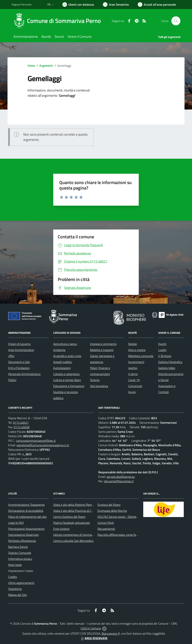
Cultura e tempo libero (67, 380)
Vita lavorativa (99, 386)
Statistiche (15, 589)
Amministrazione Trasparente (26, 505)
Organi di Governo (19, 344)
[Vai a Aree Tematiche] (116, 5)
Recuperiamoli (106, 529)
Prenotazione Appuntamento (26, 529)
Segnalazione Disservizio (23, 535)
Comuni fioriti (106, 523)
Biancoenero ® (111, 633)
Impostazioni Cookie (21, 571)
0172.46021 (21, 423)
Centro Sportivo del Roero (69, 517)
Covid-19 (134, 380)
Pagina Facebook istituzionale (72, 523)
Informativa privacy (20, 559)
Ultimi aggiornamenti (21, 583)
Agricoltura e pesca (65, 344)
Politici (12, 380)
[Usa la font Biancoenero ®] (78, 5)
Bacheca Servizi (18, 547)
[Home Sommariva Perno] (58, 21)
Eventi (162, 344)
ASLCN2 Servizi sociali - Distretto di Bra (122, 517)
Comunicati (135, 386)
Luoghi (162, 350)
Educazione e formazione (69, 386)
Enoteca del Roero (109, 505)
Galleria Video (167, 368)
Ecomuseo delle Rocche (112, 511)
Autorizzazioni (62, 368)
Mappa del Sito (18, 595)
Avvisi (132, 392)
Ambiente (59, 350)
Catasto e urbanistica (66, 374)
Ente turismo (61, 529)
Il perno (133, 374)
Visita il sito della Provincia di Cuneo (75, 511)
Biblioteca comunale (141, 356)
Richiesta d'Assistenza (22, 541)
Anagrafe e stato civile (67, 356)
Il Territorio (165, 356)
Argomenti (46, 66)
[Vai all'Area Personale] (157, 5)
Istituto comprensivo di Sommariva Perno (79, 535)
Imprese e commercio (103, 344)
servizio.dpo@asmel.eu (121, 477)
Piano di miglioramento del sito (27, 517)
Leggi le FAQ (16, 523)
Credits (13, 577)
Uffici (11, 356)
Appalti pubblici (63, 362)
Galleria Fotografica (170, 362)
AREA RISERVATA (94, 638)
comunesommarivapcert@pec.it (36, 441)
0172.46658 (22, 427)
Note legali (15, 565)
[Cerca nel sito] (176, 21)
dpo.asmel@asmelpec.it (119, 481)
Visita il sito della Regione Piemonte (75, 505)
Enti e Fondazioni (19, 368)
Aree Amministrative (21, 350)
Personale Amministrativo (24, 374)
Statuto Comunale (20, 553)
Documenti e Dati (19, 362)
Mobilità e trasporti (102, 350)
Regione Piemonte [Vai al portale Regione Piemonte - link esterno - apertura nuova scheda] (22, 4)
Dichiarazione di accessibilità (26, 511)
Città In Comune (91, 628)
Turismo (95, 380)
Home (31, 66)
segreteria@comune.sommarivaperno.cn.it (43, 445)
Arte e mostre (137, 350)
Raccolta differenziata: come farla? (119, 535)
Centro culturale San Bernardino (73, 541)
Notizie (133, 344)
